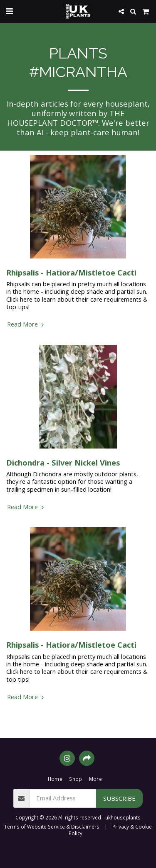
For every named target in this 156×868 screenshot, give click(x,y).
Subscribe (119, 798)
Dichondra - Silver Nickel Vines (63, 462)
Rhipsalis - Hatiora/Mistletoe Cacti (71, 272)
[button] (9, 11)
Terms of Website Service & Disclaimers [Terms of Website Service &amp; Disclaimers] (52, 827)
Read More (26, 324)
